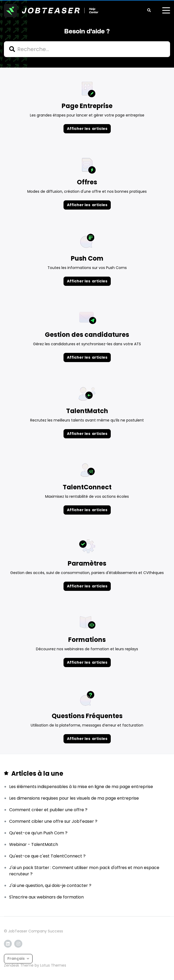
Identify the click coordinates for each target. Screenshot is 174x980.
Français (16, 958)
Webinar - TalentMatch (34, 844)
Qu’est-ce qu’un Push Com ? (38, 833)
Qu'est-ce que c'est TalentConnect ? (47, 856)
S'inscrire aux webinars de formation (46, 897)
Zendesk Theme (19, 965)
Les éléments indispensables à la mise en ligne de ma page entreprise (81, 787)
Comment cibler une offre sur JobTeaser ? (53, 821)
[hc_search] (87, 49)
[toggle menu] (166, 11)
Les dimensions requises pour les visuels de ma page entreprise (74, 798)
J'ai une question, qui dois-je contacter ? (50, 885)
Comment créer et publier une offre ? (48, 810)
